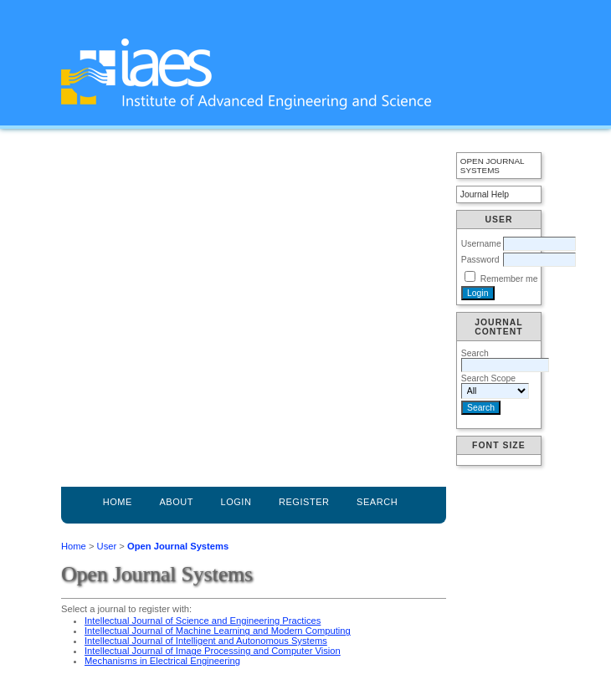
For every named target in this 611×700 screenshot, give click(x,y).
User (107, 546)
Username (481, 244)
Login (236, 502)
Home (118, 502)
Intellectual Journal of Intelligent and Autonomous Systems (206, 641)
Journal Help (485, 194)
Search (377, 502)
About (176, 502)
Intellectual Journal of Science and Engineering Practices (203, 621)
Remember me (509, 279)
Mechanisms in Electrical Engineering (162, 661)
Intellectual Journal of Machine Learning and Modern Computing (218, 631)
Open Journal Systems (492, 166)
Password (480, 260)
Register (304, 502)
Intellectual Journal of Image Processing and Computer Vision (213, 651)
